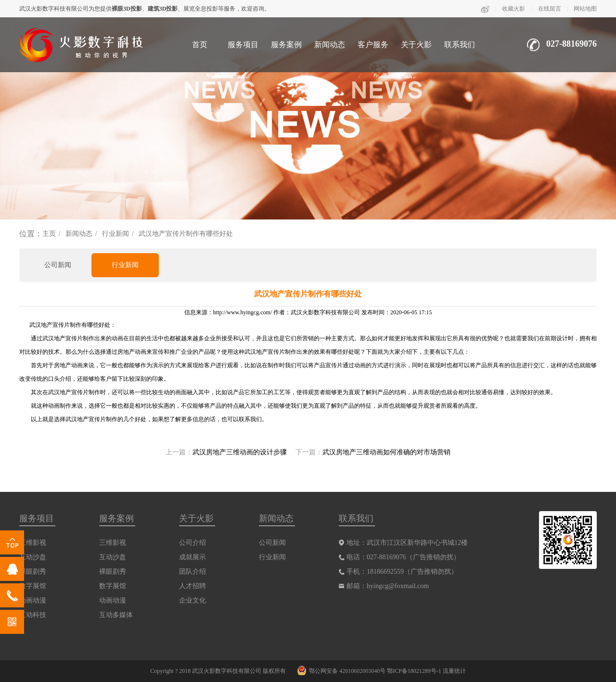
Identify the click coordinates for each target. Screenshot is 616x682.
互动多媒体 (116, 615)
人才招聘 (192, 586)
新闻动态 (330, 45)
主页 (49, 234)
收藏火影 (513, 9)
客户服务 (373, 45)
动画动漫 (113, 600)
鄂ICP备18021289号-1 (414, 671)
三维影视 (113, 543)
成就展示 (192, 557)
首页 (200, 45)
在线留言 (550, 9)
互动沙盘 (113, 557)
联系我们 (460, 45)
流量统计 (454, 671)
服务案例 (286, 45)
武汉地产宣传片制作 (55, 325)
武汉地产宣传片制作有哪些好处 (186, 234)
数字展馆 (113, 586)
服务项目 (243, 45)
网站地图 (585, 9)
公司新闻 (58, 265)
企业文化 (192, 600)
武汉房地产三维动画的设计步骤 (240, 452)
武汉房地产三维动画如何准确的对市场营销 (386, 452)
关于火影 (416, 45)
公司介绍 (192, 543)
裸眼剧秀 (113, 572)
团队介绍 (192, 572)
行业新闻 (115, 234)
